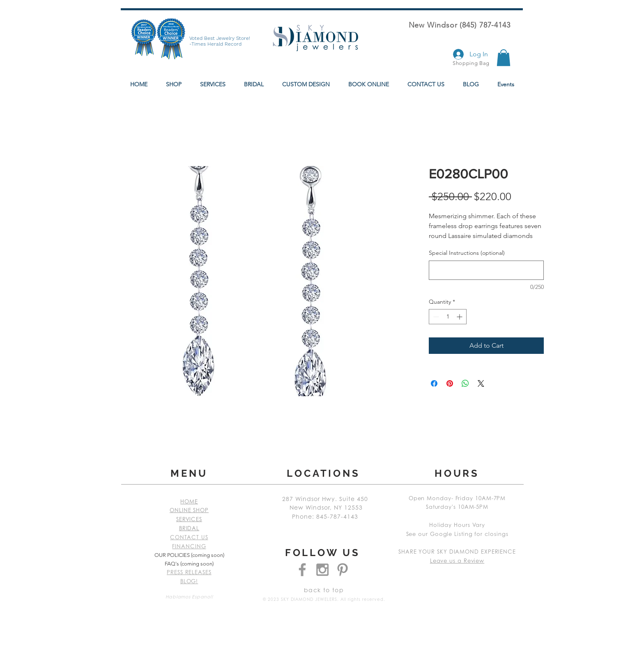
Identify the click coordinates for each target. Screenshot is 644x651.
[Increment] (460, 317)
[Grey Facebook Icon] (302, 570)
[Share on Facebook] (434, 383)
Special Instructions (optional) (467, 253)
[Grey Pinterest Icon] (343, 570)
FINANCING (189, 547)
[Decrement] (435, 317)
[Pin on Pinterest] (450, 383)
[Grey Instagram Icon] (322, 570)
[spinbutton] (448, 317)
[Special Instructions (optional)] (486, 270)
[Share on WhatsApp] (465, 383)
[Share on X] (481, 383)
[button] (504, 58)
